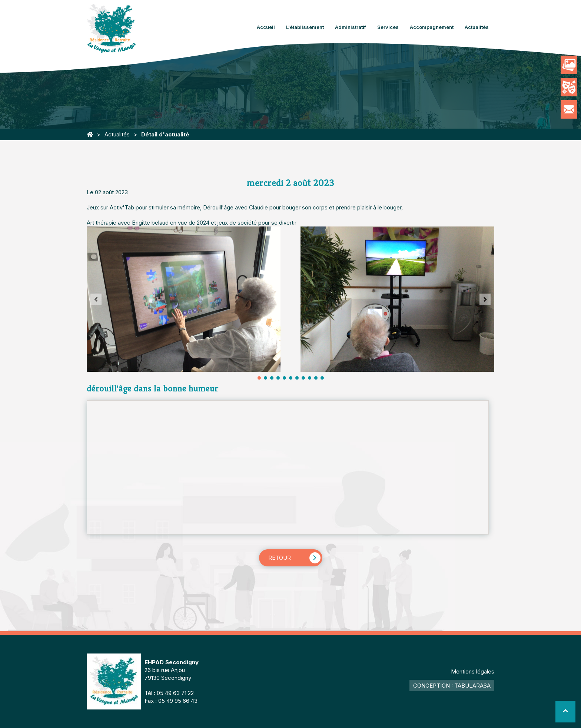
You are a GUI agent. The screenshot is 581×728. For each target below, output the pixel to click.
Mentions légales (473, 671)
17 (310, 378)
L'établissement (305, 27)
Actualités (477, 27)
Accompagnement (432, 27)
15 (303, 378)
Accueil (266, 27)
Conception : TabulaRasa (452, 686)
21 (322, 378)
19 (316, 378)
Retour (280, 558)
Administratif (351, 27)
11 (291, 378)
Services (388, 27)
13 (297, 378)
